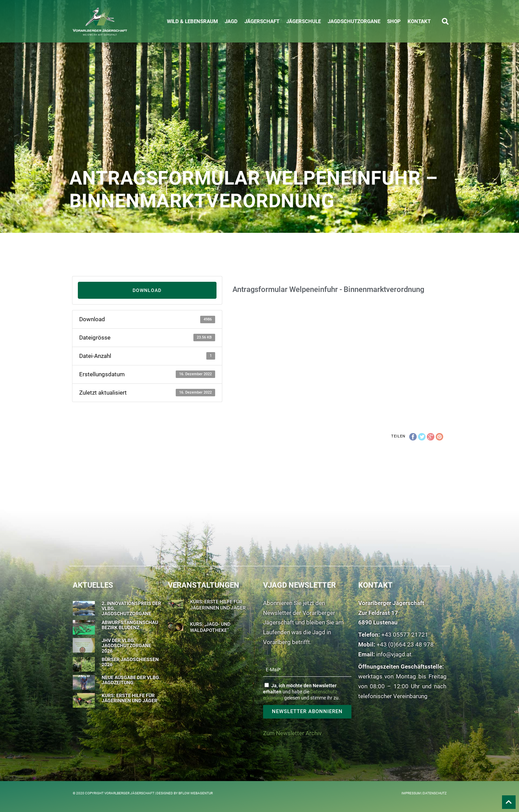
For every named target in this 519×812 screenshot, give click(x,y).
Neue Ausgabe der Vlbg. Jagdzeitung (131, 680)
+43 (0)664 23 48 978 (405, 644)
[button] (445, 21)
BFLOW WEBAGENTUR (196, 793)
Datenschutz (435, 793)
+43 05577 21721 (405, 635)
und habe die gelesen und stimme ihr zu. (301, 692)
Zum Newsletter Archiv (292, 733)
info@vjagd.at (394, 654)
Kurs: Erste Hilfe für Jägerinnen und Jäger (129, 698)
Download (147, 290)
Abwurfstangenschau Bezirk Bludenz (130, 625)
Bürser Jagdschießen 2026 (130, 662)
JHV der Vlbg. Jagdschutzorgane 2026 (126, 646)
